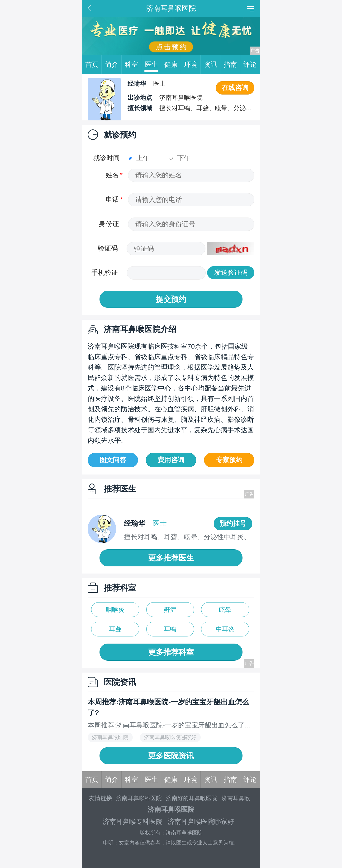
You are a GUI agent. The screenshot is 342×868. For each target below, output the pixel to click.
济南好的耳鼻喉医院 (192, 798)
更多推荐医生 (171, 558)
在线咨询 (235, 88)
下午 (180, 158)
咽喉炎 (115, 610)
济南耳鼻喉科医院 (139, 798)
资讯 (212, 65)
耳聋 (115, 629)
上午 (139, 158)
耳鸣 (170, 629)
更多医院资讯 (171, 756)
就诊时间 (106, 158)
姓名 (112, 175)
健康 (173, 65)
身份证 (109, 224)
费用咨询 (171, 460)
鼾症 (170, 610)
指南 (232, 65)
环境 (192, 65)
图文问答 (113, 460)
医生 (153, 65)
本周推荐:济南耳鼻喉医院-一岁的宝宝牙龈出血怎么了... (169, 725)
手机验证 (105, 273)
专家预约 (229, 460)
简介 (113, 65)
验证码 (108, 248)
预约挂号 (233, 524)
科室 (133, 65)
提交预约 (171, 299)
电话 (112, 199)
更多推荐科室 (171, 652)
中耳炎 (225, 629)
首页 (94, 65)
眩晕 (225, 610)
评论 (250, 64)
